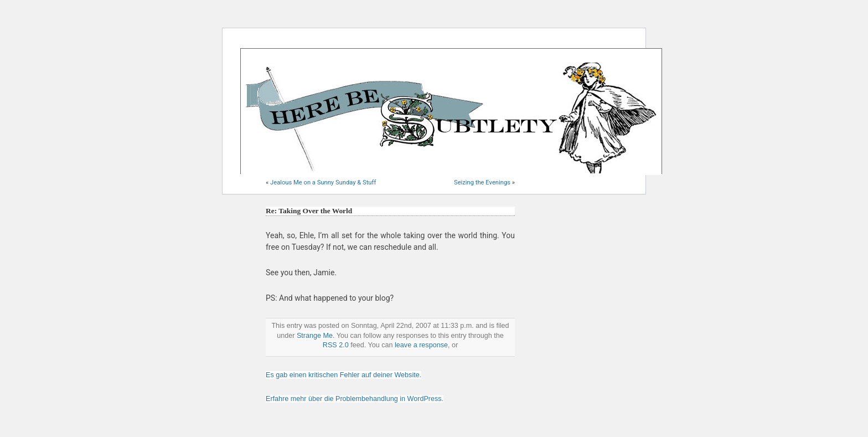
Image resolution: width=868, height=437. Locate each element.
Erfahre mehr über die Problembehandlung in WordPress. (355, 399)
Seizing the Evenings (482, 182)
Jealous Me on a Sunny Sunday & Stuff (323, 182)
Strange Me (315, 336)
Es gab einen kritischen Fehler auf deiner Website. (343, 375)
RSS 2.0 (336, 345)
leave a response (421, 345)
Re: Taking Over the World (309, 211)
